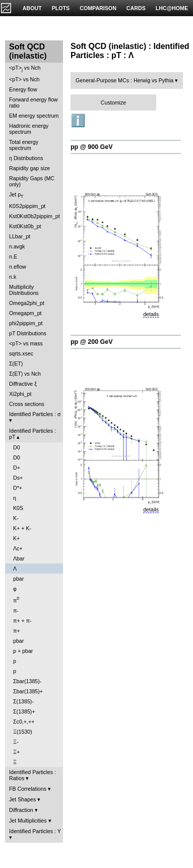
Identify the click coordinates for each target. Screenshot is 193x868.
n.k (13, 277)
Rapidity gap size (29, 168)
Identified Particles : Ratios (33, 775)
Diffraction (21, 810)
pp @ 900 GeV (92, 147)
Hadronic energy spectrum (29, 129)
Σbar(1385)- (27, 681)
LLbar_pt (20, 236)
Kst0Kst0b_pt (25, 226)
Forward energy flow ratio (34, 103)
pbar (18, 579)
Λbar (19, 558)
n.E (13, 257)
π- (16, 610)
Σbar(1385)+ (28, 691)
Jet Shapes (22, 799)
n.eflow (18, 267)
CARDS (136, 8)
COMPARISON (98, 8)
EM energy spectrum (34, 116)
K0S (18, 508)
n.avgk (17, 246)
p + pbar (23, 651)
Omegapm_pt (25, 313)
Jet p (16, 195)
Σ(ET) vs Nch (25, 374)
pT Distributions (28, 333)
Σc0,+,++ (24, 722)
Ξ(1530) (23, 732)
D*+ (18, 488)
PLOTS (61, 8)
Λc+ (18, 548)
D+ (17, 468)
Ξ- (16, 742)
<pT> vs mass (26, 343)
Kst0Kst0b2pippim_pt (35, 216)
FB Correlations (28, 789)
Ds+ (18, 478)
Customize (113, 103)
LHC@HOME (172, 8)
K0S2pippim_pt (27, 206)
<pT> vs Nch (25, 68)
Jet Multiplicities (28, 821)
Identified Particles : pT (33, 434)
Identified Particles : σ (35, 414)
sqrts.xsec (21, 353)
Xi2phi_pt (20, 394)
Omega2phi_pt (27, 303)
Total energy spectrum (24, 145)
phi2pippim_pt (26, 323)
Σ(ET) (16, 364)
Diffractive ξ (23, 384)
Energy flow (23, 89)
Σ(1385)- (23, 701)
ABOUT (32, 8)
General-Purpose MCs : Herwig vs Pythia (124, 80)
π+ (17, 631)
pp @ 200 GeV (92, 342)
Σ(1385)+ (24, 711)
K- (16, 518)
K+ (16, 538)
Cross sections (27, 404)
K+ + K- (22, 528)
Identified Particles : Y (35, 831)
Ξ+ (16, 752)
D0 (17, 447)
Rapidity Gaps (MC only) (32, 181)
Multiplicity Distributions (24, 290)
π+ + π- (22, 621)
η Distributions (26, 158)
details (151, 314)
